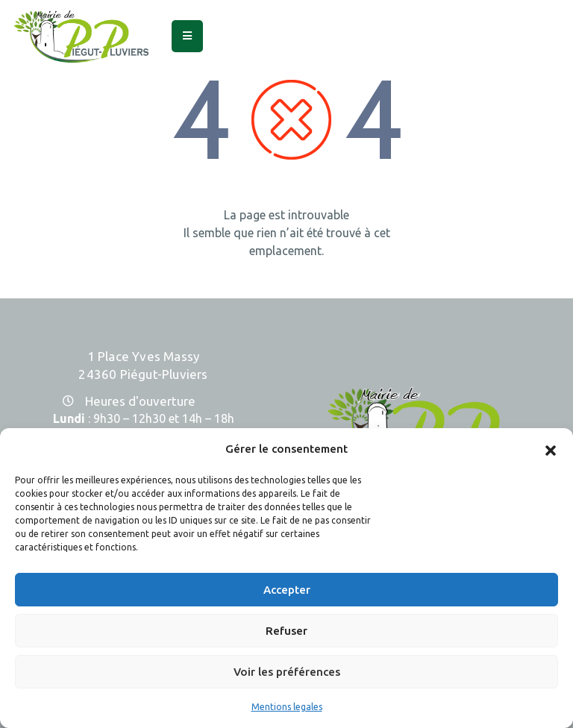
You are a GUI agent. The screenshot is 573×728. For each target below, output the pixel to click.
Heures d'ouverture (140, 401)
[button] (551, 449)
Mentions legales (287, 707)
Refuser (286, 631)
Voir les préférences (287, 672)
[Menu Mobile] (187, 36)
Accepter (287, 590)
